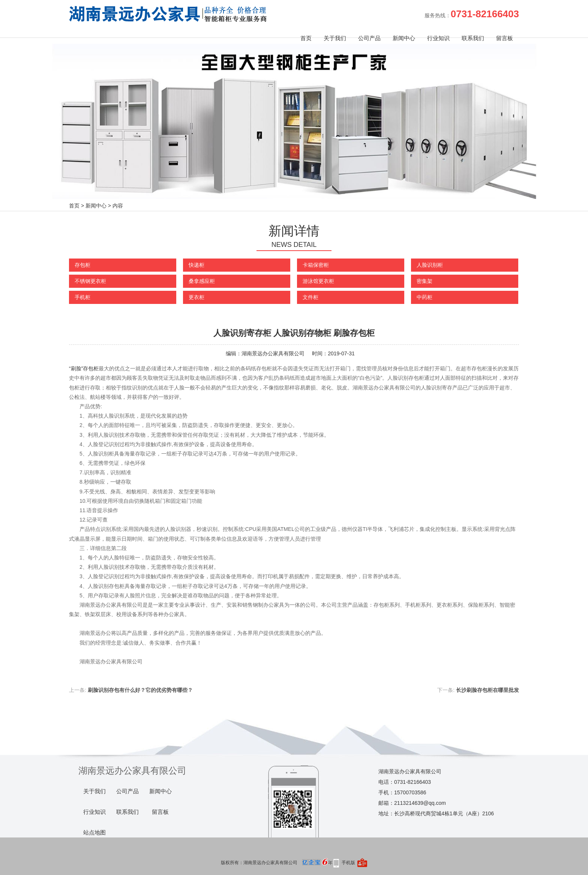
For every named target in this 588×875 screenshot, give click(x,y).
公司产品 (369, 38)
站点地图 (94, 833)
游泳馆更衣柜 (318, 281)
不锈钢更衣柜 (90, 281)
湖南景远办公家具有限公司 (273, 353)
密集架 (424, 281)
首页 (306, 38)
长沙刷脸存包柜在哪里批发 (487, 690)
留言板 (505, 38)
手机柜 (82, 297)
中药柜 (424, 297)
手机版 (348, 863)
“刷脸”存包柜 (84, 368)
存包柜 (82, 265)
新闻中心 (404, 38)
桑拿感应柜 (202, 281)
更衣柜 (196, 297)
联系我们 (473, 38)
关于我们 (335, 38)
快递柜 (196, 265)
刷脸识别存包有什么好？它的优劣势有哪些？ (140, 690)
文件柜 (310, 297)
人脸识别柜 (430, 265)
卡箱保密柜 (316, 265)
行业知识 (438, 38)
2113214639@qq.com (420, 803)
